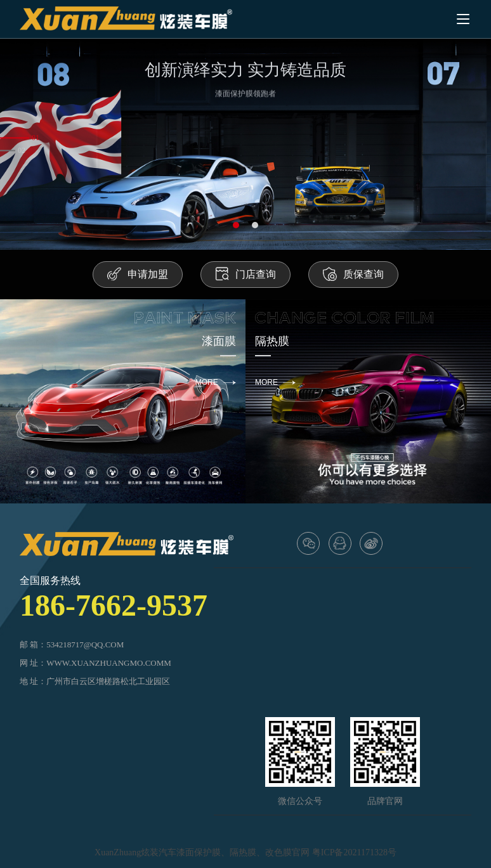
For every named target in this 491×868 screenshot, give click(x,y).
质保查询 (353, 274)
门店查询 (245, 274)
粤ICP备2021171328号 (354, 852)
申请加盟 (138, 274)
